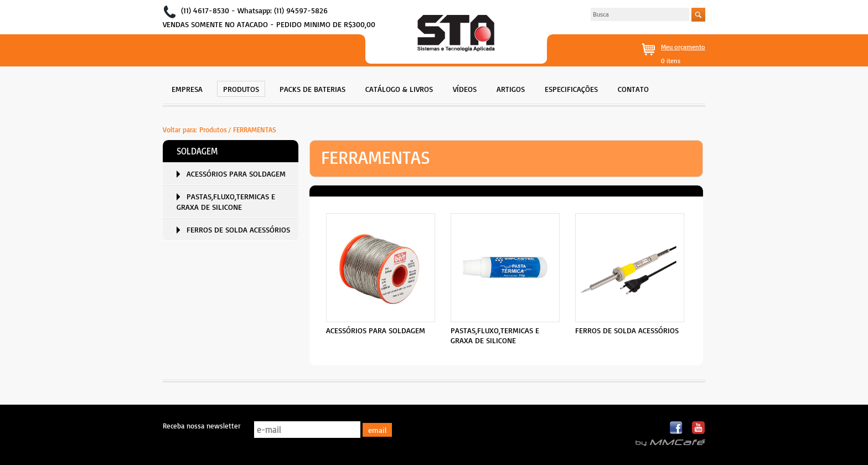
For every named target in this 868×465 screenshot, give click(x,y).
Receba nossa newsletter (201, 426)
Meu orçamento (683, 47)
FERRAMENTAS (255, 130)
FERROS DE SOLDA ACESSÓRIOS (238, 229)
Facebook (677, 428)
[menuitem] (187, 88)
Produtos (213, 130)
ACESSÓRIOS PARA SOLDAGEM (236, 174)
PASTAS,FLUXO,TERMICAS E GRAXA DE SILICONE (226, 201)
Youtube (698, 428)
